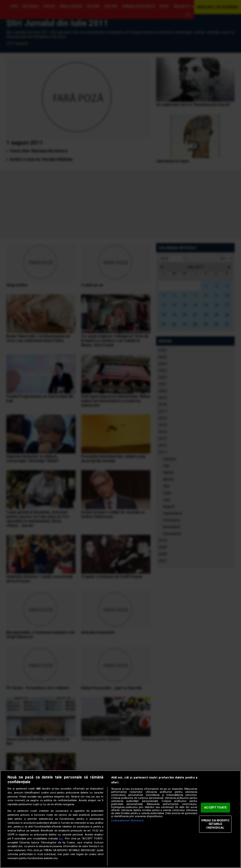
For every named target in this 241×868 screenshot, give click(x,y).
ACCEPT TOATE (215, 808)
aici (61, 839)
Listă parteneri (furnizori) (127, 821)
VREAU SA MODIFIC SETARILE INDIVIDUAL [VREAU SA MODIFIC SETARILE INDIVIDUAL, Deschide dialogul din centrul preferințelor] (215, 824)
